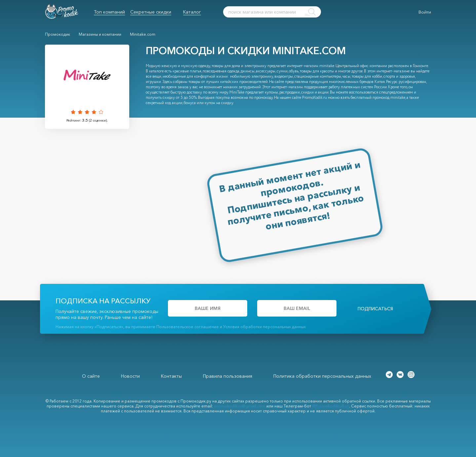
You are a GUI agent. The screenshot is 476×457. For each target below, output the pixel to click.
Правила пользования (228, 376)
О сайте (91, 376)
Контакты (171, 376)
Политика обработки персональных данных (322, 376)
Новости (130, 376)
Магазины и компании (100, 34)
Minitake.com (143, 34)
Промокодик (58, 34)
